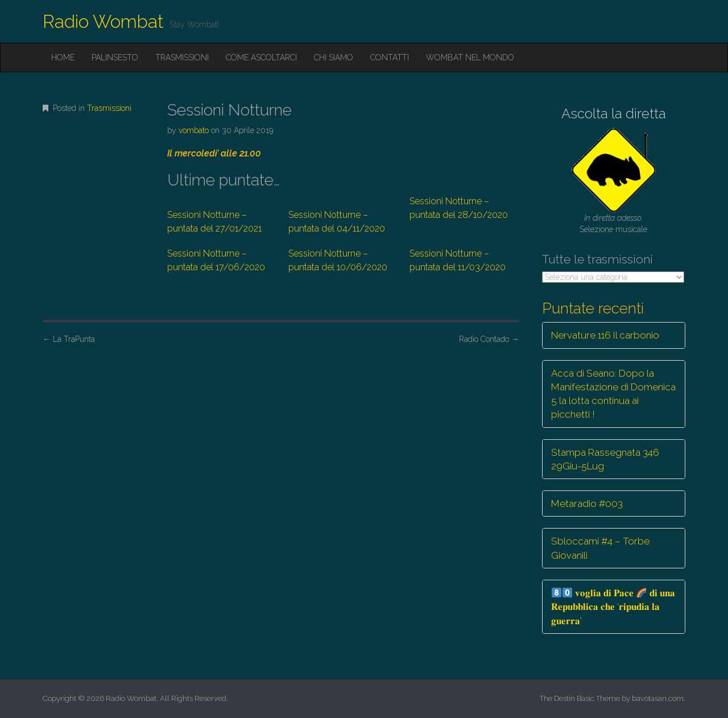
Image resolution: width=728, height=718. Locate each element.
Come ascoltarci (261, 57)
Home (63, 57)
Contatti (390, 57)
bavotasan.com (658, 698)
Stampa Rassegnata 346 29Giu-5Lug (605, 459)
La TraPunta (69, 339)
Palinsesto (115, 57)
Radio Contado (489, 339)
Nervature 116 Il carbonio (605, 335)
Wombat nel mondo (470, 57)
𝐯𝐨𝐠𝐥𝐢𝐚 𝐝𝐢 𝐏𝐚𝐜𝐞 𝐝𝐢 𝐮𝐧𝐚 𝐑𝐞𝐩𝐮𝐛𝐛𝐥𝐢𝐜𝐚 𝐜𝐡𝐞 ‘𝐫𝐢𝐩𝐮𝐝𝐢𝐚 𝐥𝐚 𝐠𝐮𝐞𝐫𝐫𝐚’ (613, 607)
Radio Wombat (103, 21)
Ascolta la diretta (614, 114)
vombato (194, 130)
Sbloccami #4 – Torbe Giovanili (600, 548)
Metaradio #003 (587, 504)
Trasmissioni (182, 57)
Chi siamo (334, 57)
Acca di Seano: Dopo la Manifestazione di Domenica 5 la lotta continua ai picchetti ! (613, 394)
